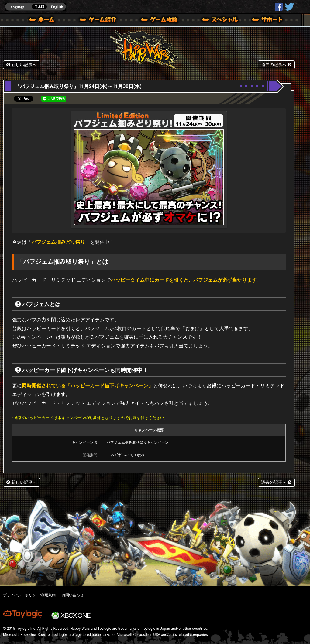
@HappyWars (289, 7)
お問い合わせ (73, 595)
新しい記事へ (22, 65)
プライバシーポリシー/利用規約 (29, 595)
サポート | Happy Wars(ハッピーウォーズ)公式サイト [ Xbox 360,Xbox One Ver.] (268, 21)
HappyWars (279, 7)
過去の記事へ (276, 65)
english (36, 7)
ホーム (44, 21)
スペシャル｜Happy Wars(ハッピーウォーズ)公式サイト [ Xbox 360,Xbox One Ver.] (212, 21)
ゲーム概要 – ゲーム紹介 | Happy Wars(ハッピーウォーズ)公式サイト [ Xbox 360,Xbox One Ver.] (100, 21)
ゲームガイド (156, 21)
